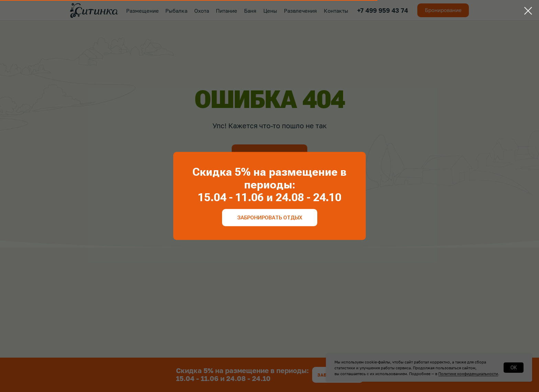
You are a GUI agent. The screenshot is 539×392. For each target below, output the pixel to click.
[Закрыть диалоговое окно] (528, 11)
